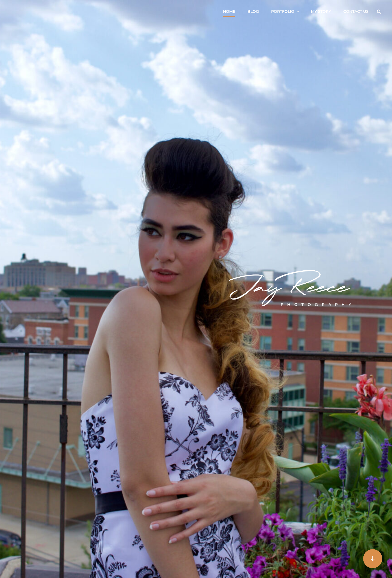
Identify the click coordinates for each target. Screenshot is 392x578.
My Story (321, 11)
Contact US (356, 11)
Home (229, 11)
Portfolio (286, 11)
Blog (253, 11)
